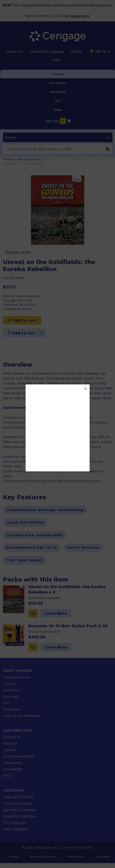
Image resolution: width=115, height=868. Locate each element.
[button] (85, 389)
